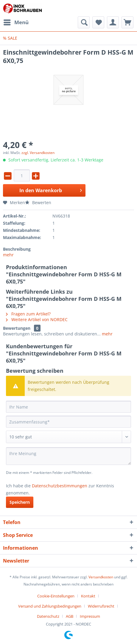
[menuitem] (16, 22)
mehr (8, 255)
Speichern (20, 502)
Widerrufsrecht (101, 606)
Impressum (90, 616)
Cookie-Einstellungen (56, 596)
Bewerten (38, 202)
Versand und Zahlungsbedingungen (50, 606)
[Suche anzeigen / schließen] (84, 22)
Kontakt (88, 596)
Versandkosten (101, 577)
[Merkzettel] (98, 22)
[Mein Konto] (113, 22)
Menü (16, 22)
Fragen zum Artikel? (28, 314)
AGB (70, 616)
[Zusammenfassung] (68, 422)
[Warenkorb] (127, 22)
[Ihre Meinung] (68, 456)
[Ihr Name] (68, 407)
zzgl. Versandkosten (38, 153)
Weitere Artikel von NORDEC (37, 319)
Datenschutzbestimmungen (60, 486)
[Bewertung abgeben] (68, 437)
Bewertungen (17, 328)
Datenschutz (48, 616)
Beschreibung (17, 249)
